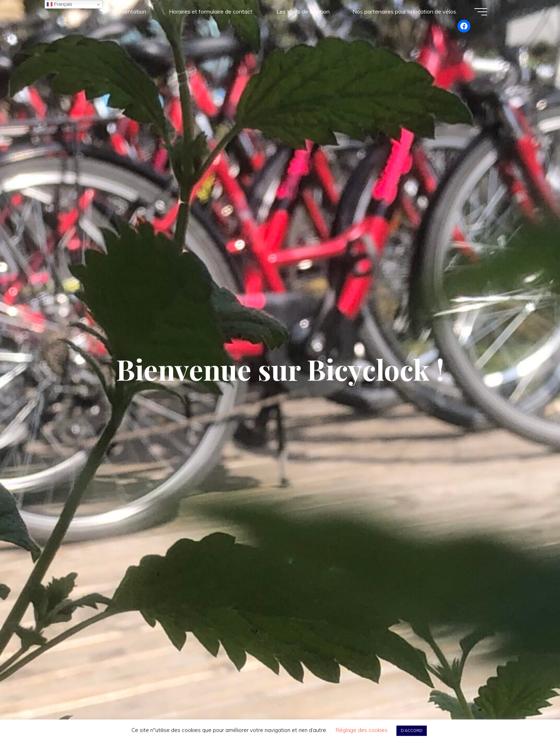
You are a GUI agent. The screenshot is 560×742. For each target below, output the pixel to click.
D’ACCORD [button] (412, 731)
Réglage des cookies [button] (362, 730)
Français (59, 4)
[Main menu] (481, 12)
